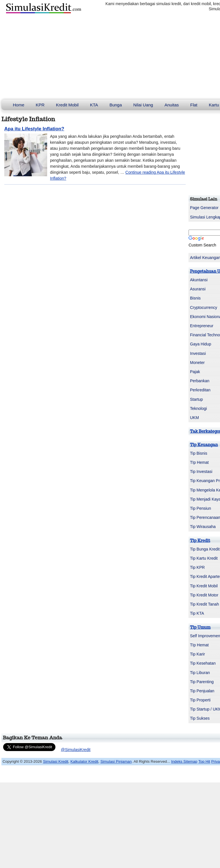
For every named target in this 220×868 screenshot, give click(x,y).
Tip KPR (197, 567)
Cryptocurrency (204, 307)
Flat (194, 105)
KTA (94, 105)
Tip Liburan (200, 673)
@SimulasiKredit (76, 750)
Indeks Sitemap (184, 761)
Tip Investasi (201, 472)
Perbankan (200, 381)
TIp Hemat (199, 462)
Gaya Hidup (201, 344)
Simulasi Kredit (56, 761)
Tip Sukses (200, 718)
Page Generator (204, 208)
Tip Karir (197, 654)
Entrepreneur (202, 326)
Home (19, 105)
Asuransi (198, 289)
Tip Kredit (200, 541)
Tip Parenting (202, 682)
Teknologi (198, 408)
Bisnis (195, 298)
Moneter (197, 363)
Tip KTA (197, 613)
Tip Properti (200, 700)
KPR (40, 105)
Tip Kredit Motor (204, 595)
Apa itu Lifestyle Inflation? (34, 129)
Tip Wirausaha (203, 527)
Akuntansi (199, 280)
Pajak (195, 372)
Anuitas (172, 105)
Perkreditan (200, 390)
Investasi (198, 353)
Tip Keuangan (204, 445)
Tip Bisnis (199, 453)
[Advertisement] (110, 57)
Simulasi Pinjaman (116, 761)
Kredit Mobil (67, 105)
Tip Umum (200, 627)
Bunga (116, 105)
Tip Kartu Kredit (204, 558)
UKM (194, 418)
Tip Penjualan (202, 691)
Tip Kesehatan (203, 663)
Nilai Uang (143, 105)
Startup (196, 399)
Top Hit (204, 761)
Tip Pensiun (200, 508)
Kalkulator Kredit (84, 761)
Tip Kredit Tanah (204, 604)
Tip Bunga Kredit (205, 549)
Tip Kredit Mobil (204, 586)
